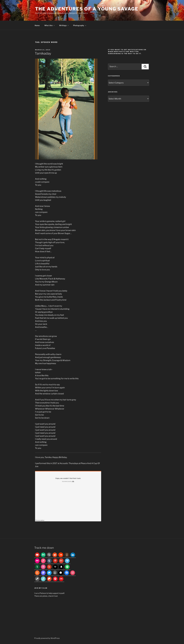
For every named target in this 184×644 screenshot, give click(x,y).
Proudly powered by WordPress (47, 638)
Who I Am (50, 25)
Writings (64, 25)
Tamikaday (43, 53)
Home (37, 25)
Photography (80, 25)
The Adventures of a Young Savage (87, 9)
